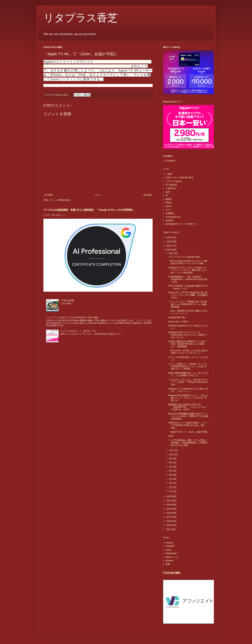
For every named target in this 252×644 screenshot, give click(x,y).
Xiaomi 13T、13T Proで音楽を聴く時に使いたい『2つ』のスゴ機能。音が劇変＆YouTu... (188, 295)
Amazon (170, 543)
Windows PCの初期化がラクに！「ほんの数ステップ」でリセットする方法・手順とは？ (188, 398)
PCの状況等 (171, 185)
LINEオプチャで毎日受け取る (180, 178)
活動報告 (170, 213)
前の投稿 (148, 195)
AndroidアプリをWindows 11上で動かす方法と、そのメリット (188, 390)
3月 (171, 483)
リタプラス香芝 (81, 18)
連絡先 (169, 199)
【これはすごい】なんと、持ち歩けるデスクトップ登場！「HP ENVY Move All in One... (188, 382)
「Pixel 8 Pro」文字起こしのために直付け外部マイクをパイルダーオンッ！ (188, 352)
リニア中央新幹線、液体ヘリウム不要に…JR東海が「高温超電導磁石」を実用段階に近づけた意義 (188, 443)
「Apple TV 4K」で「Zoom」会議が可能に (188, 432)
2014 (169, 529)
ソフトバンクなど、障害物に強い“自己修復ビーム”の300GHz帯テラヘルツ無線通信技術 (188, 304)
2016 (169, 521)
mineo (169, 206)
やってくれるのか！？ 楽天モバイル (78, 331)
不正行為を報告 (172, 573)
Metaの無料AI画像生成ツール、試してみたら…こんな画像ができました (188, 374)
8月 (171, 463)
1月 (171, 491)
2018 (169, 513)
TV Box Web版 (67, 300)
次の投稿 (48, 195)
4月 (171, 479)
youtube (169, 561)
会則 (168, 192)
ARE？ (172, 436)
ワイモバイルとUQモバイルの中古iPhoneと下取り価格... (73, 317)
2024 (169, 246)
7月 (171, 467)
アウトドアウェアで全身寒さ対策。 (185, 257)
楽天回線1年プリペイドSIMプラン (182, 224)
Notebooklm (171, 553)
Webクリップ (172, 557)
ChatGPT (170, 546)
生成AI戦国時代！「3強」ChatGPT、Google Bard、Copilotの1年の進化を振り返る (188, 279)
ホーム (98, 195)
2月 (171, 487)
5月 (171, 475)
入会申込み (171, 188)
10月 (171, 455)
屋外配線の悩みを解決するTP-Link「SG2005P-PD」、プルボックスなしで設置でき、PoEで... (188, 407)
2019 (169, 509)
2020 (169, 505)
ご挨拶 (169, 174)
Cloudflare (171, 161)
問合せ (169, 203)
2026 (169, 238)
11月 (171, 450)
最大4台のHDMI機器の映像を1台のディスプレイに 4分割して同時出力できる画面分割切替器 (188, 416)
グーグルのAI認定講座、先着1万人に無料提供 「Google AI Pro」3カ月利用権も (88, 210)
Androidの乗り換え (177, 317)
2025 (169, 242)
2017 (169, 517)
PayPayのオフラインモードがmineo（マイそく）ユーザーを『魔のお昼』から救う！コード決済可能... (188, 270)
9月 (171, 459)
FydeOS (170, 221)
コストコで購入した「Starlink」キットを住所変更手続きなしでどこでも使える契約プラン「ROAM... (188, 366)
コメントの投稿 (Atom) (60, 200)
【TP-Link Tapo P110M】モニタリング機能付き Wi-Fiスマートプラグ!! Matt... (188, 262)
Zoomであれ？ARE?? (179, 322)
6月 (171, 471)
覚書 (168, 564)
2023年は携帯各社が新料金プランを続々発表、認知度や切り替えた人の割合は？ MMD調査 (188, 344)
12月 (171, 253)
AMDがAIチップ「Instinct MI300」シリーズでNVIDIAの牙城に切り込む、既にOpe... (188, 425)
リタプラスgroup (174, 181)
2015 (169, 525)
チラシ (169, 210)
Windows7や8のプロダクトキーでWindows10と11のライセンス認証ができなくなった (188, 335)
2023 (169, 250)
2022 (169, 496)
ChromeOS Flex (173, 217)
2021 (169, 501)
